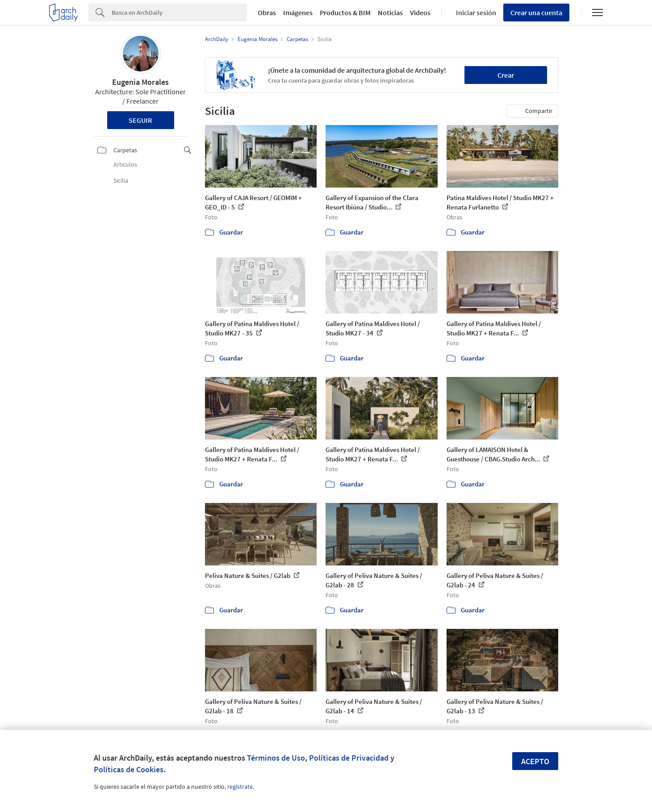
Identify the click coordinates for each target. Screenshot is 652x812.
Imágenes (298, 13)
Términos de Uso (276, 758)
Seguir (140, 120)
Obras (267, 13)
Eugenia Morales (140, 82)
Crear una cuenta (536, 13)
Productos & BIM (345, 13)
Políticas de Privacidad (349, 758)
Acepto (535, 761)
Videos (420, 13)
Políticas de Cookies (129, 769)
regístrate (240, 787)
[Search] (179, 13)
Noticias (390, 13)
